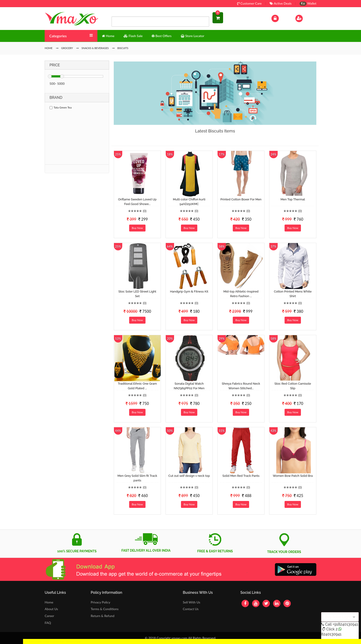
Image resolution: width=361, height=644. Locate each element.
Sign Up (305, 18)
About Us (51, 609)
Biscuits (123, 48)
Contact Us (191, 609)
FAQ (48, 623)
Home (49, 602)
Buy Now (137, 228)
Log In (280, 18)
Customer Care (249, 3)
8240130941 (331, 634)
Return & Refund (103, 616)
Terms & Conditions (105, 609)
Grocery (67, 48)
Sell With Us (191, 602)
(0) (145, 211)
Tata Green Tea (61, 107)
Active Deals (281, 3)
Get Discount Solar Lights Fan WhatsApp (52, 641)
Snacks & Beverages (95, 48)
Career (49, 616)
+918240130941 (345, 624)
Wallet (308, 3)
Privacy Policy (100, 602)
